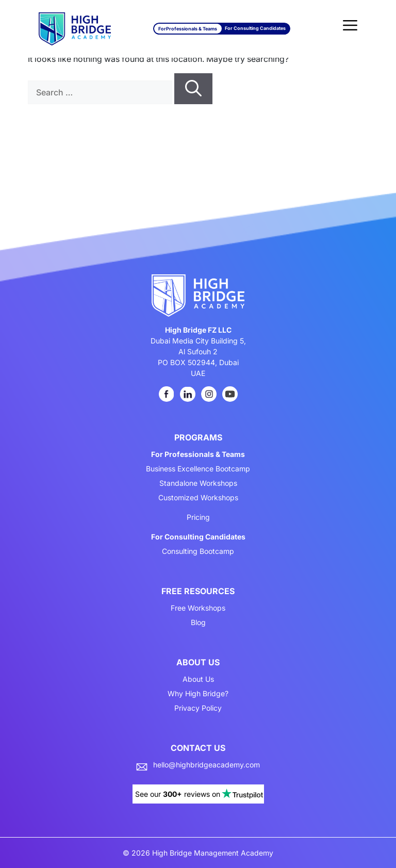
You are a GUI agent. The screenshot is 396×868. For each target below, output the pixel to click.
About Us (198, 679)
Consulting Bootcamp (198, 551)
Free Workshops (198, 608)
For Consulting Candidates (255, 28)
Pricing (198, 517)
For (188, 29)
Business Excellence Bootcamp (198, 469)
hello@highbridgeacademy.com (207, 765)
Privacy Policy (198, 708)
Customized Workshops (198, 498)
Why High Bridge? (198, 694)
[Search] (193, 89)
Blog (198, 623)
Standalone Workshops (198, 483)
